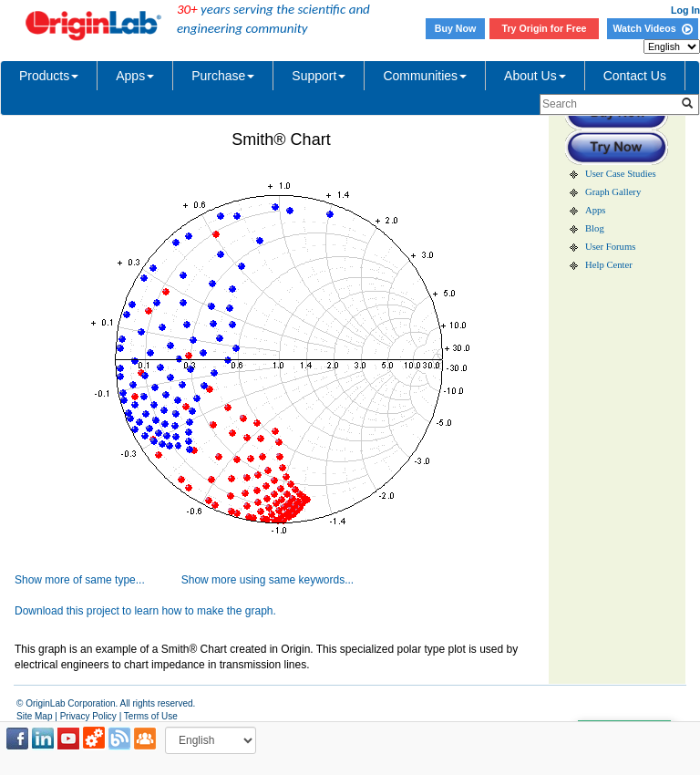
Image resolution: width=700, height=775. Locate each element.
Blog (595, 228)
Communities (425, 76)
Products (49, 76)
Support (319, 76)
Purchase (223, 76)
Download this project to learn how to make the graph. (145, 611)
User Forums (610, 247)
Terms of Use (151, 716)
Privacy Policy (88, 716)
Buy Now (456, 28)
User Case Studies (621, 174)
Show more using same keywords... (268, 580)
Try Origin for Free (545, 28)
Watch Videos (652, 28)
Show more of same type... (80, 580)
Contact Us (635, 76)
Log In (685, 10)
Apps (135, 76)
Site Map (34, 716)
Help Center (609, 265)
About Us (535, 76)
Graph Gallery (613, 192)
